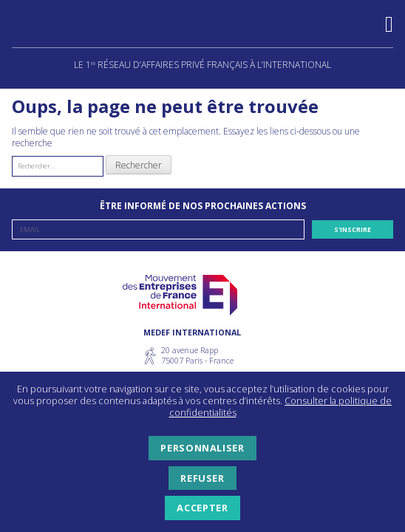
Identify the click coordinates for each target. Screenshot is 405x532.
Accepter (202, 508)
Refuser (202, 478)
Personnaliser (202, 448)
